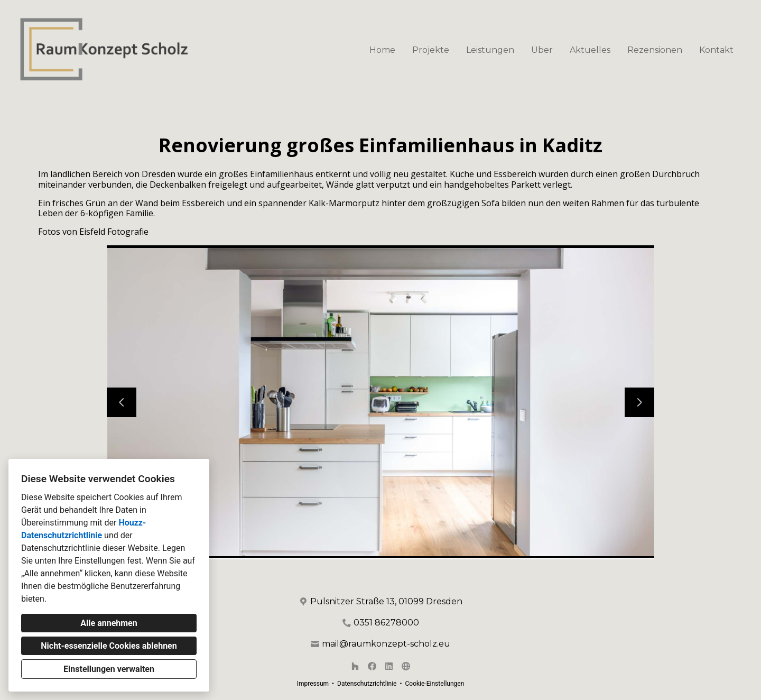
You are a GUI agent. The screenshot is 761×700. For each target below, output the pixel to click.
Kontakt (716, 50)
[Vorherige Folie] (122, 402)
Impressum (313, 684)
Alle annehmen (109, 623)
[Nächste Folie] (639, 402)
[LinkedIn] (389, 666)
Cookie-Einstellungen (434, 684)
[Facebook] (372, 666)
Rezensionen (655, 50)
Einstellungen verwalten (109, 669)
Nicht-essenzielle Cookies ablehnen (109, 646)
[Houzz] (355, 666)
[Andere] (406, 666)
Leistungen (490, 50)
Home (382, 50)
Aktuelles (590, 50)
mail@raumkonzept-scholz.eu (386, 644)
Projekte (431, 50)
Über (542, 50)
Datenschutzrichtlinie (367, 684)
